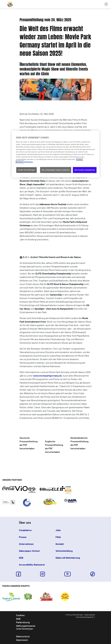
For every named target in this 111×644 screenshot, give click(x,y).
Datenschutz (23, 636)
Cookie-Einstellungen (25, 629)
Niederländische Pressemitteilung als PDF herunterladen (79, 443)
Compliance (25, 530)
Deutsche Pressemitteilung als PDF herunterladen (29, 443)
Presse (23, 537)
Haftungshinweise (26, 626)
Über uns (25, 523)
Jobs (58, 530)
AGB (18, 619)
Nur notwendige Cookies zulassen (56, 170)
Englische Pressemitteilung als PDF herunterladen (54, 447)
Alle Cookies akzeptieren (85, 170)
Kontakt (60, 544)
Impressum (22, 640)
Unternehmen (26, 544)
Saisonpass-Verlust (29, 551)
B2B (21, 558)
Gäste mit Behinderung (68, 558)
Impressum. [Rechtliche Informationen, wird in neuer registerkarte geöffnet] (29, 162)
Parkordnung (23, 622)
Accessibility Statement (32, 565)
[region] (56, 154)
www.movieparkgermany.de (48, 376)
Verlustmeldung (64, 551)
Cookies (20, 615)
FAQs (58, 537)
